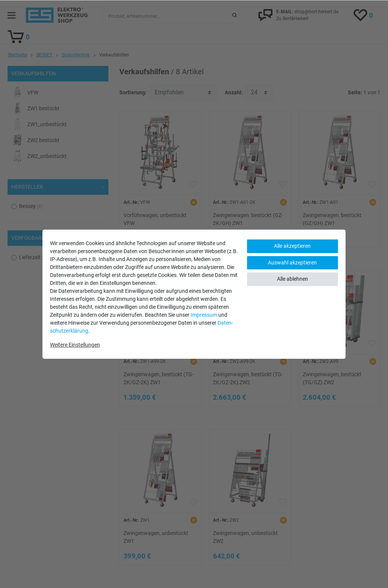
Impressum (204, 315)
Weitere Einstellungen (75, 345)
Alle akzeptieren (292, 246)
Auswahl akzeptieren (292, 263)
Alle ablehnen (293, 279)
